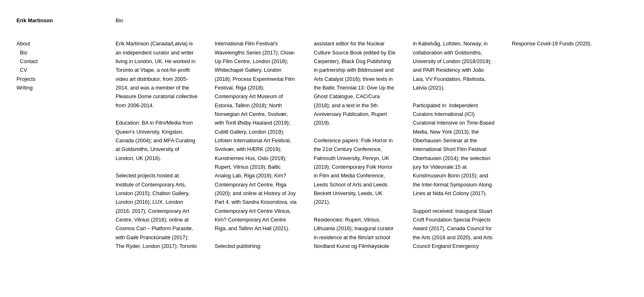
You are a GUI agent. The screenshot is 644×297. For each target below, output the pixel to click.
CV (24, 70)
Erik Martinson (35, 21)
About (23, 44)
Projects (26, 79)
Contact (29, 61)
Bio (24, 53)
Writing (25, 88)
